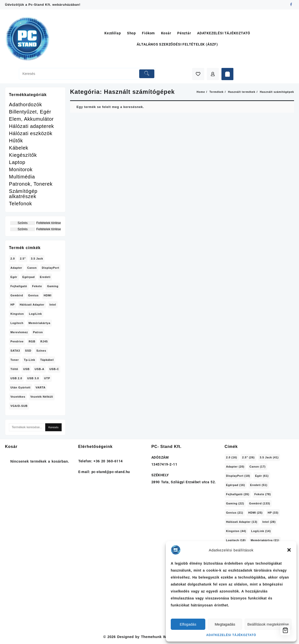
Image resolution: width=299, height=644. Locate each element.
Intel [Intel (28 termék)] (53, 305)
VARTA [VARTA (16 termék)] (41, 387)
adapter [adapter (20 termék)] (16, 268)
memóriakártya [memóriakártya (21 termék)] (40, 323)
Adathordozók (25, 105)
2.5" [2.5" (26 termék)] (23, 259)
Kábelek (19, 148)
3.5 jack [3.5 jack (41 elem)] (269, 457)
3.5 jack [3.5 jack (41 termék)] (37, 259)
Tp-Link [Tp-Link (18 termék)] (29, 360)
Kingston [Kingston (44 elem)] (236, 531)
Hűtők (16, 141)
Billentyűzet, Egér (30, 112)
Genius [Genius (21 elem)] (235, 513)
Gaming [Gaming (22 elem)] (235, 503)
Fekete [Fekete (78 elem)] (262, 494)
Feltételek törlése (49, 223)
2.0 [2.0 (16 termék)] (13, 259)
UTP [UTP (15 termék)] (47, 378)
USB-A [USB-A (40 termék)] (39, 369)
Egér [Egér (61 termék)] (14, 277)
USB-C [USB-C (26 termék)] (54, 369)
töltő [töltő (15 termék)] (14, 369)
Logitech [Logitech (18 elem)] (236, 540)
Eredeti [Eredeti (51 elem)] (259, 485)
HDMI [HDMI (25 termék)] (48, 295)
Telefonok (21, 204)
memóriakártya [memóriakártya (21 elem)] (265, 540)
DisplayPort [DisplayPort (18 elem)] (238, 476)
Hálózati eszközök (31, 134)
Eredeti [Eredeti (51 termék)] (45, 277)
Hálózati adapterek (31, 126)
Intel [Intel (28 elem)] (269, 522)
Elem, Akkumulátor (31, 119)
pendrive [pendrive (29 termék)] (17, 341)
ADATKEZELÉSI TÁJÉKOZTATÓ (231, 635)
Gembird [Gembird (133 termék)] (17, 295)
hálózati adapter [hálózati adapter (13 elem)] (242, 522)
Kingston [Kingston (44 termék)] (17, 314)
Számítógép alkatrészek (23, 194)
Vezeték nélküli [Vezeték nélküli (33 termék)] (42, 397)
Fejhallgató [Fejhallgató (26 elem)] (238, 494)
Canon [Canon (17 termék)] (32, 268)
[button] (289, 550)
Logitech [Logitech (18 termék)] (17, 323)
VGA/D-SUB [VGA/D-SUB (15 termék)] (19, 406)
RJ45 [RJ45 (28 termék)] (44, 341)
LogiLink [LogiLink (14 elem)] (261, 531)
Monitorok (21, 170)
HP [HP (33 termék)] (13, 305)
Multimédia (22, 177)
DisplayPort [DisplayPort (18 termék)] (50, 268)
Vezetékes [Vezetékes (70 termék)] (18, 397)
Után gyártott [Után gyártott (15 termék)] (21, 387)
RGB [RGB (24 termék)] (32, 341)
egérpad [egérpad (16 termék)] (29, 277)
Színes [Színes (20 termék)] (41, 351)
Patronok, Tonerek (31, 184)
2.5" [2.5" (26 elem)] (248, 457)
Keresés (53, 427)
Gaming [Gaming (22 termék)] (53, 286)
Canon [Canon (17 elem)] (258, 467)
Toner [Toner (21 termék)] (15, 360)
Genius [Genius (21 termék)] (33, 295)
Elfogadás (188, 624)
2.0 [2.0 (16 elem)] (232, 457)
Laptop (17, 162)
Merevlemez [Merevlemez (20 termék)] (19, 332)
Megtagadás (225, 624)
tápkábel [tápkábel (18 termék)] (47, 360)
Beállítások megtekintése (268, 624)
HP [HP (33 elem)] (273, 513)
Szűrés (23, 223)
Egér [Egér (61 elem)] (262, 476)
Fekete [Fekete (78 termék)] (37, 286)
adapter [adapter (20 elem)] (235, 467)
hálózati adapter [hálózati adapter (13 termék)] (32, 305)
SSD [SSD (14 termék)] (28, 351)
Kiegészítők (23, 155)
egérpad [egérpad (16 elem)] (236, 485)
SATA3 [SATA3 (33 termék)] (15, 351)
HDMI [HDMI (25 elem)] (256, 513)
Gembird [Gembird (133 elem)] (259, 503)
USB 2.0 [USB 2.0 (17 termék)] (16, 378)
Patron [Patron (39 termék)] (38, 332)
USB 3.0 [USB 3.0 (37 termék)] (33, 378)
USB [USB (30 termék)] (26, 369)
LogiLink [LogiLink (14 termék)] (35, 314)
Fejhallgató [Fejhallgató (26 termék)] (19, 286)
